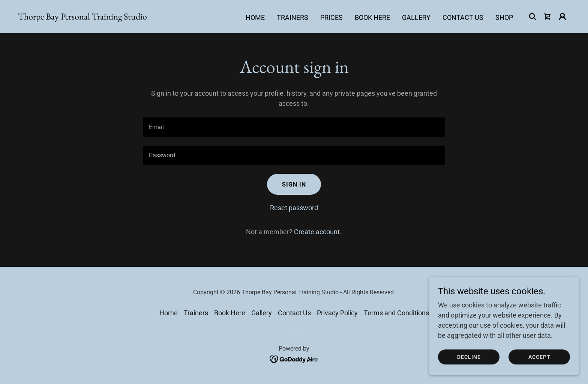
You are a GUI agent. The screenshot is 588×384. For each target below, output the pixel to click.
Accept (539, 357)
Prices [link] (331, 17)
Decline (469, 357)
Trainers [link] (292, 17)
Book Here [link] (372, 17)
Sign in (294, 184)
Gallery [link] (416, 17)
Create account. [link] (318, 232)
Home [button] (169, 313)
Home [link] (255, 17)
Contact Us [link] (463, 17)
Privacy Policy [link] (337, 313)
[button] (562, 17)
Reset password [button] (294, 208)
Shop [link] (504, 17)
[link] (82, 17)
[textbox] (294, 127)
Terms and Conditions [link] (396, 313)
